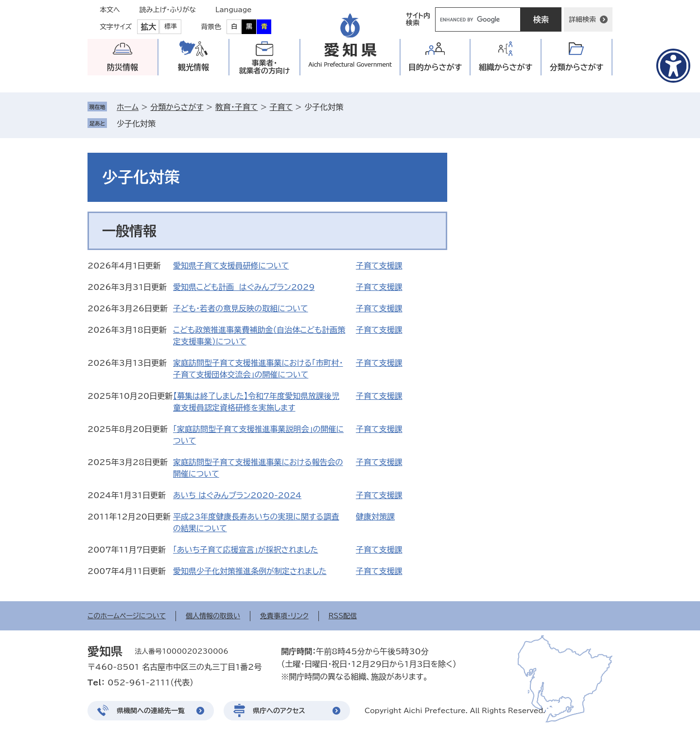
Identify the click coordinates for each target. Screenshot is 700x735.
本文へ (110, 10)
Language (234, 10)
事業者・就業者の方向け (265, 67)
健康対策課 (375, 517)
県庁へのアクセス (279, 711)
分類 (577, 67)
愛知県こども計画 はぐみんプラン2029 (244, 287)
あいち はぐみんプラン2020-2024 (237, 495)
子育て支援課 (379, 266)
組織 (506, 67)
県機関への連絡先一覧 (151, 711)
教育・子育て (237, 107)
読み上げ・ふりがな (168, 10)
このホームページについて (127, 616)
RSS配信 (343, 616)
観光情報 (193, 67)
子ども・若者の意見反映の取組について (241, 308)
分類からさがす (177, 107)
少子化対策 (136, 124)
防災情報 (122, 67)
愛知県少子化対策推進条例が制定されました (250, 571)
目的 (435, 67)
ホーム (128, 107)
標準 (171, 27)
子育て (281, 107)
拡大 (148, 27)
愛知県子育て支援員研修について (231, 266)
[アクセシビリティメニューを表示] (673, 66)
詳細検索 (582, 19)
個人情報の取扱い (213, 616)
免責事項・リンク (284, 616)
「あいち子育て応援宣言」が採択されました (245, 550)
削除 (162, 124)
